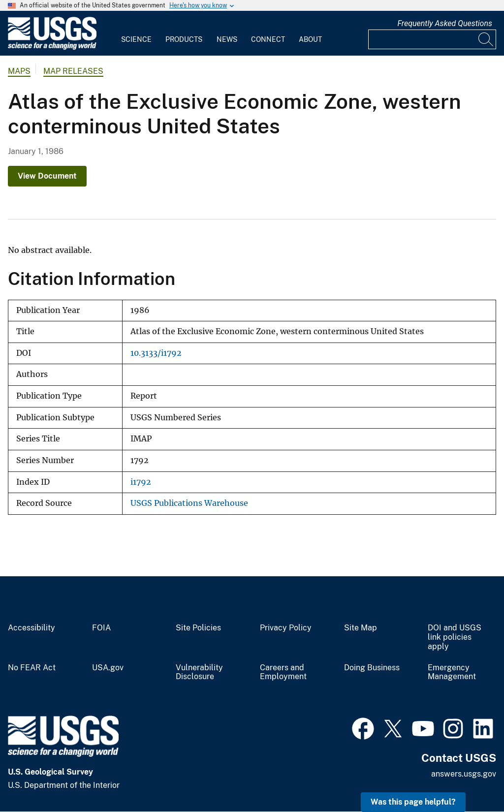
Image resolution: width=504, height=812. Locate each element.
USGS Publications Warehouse (189, 503)
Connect (268, 39)
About (310, 39)
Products (184, 39)
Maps (19, 71)
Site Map (361, 628)
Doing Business (372, 668)
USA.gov (108, 668)
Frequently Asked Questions (445, 23)
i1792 (141, 482)
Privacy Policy (286, 628)
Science (136, 39)
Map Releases (73, 71)
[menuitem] (136, 33)
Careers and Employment (283, 672)
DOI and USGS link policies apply (455, 637)
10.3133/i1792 (156, 353)
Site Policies (198, 628)
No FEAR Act (32, 668)
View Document (47, 176)
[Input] (432, 39)
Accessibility (31, 628)
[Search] (486, 39)
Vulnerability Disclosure (199, 672)
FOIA (101, 628)
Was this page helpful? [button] (413, 802)
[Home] (52, 47)
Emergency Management (452, 672)
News (227, 39)
